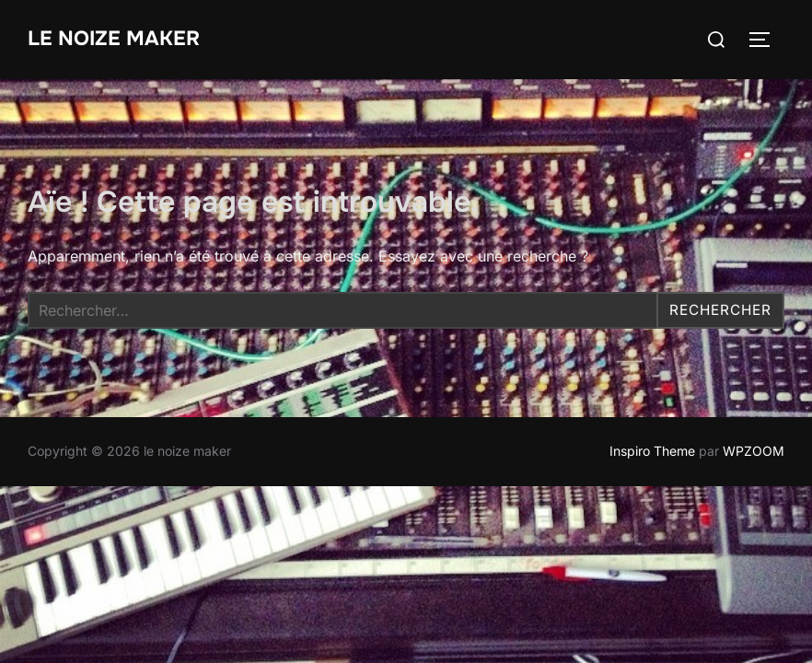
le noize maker (114, 39)
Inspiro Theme (652, 451)
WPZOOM (754, 451)
